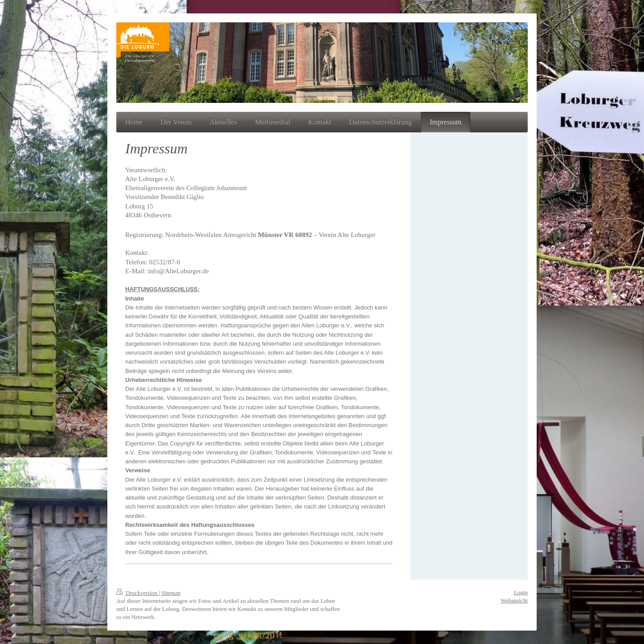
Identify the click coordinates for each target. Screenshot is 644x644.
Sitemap (171, 593)
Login (521, 592)
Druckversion (138, 593)
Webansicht (514, 600)
